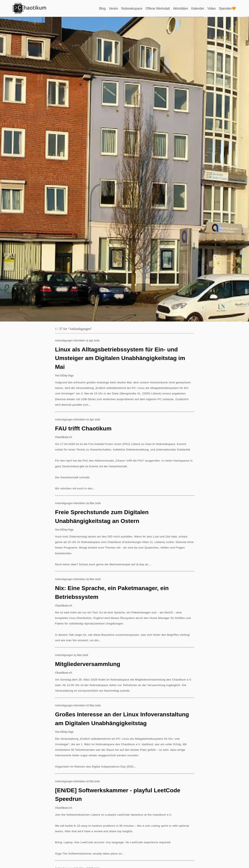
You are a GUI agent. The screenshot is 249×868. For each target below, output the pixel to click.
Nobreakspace (132, 8)
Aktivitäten (180, 8)
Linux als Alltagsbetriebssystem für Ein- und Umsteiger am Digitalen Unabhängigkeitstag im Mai (120, 358)
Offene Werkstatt (157, 8)
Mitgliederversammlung (88, 664)
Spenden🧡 (227, 8)
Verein (113, 8)
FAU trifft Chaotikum (83, 428)
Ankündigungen (64, 341)
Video (211, 8)
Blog (102, 8)
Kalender (198, 8)
